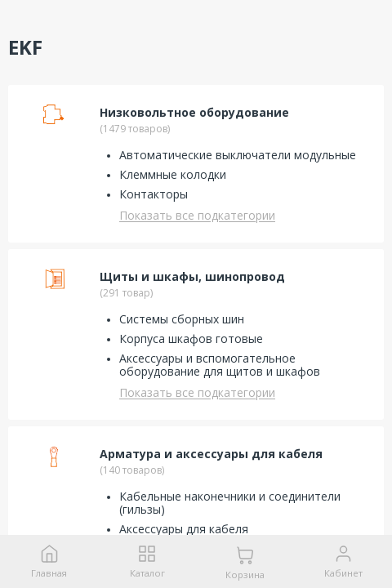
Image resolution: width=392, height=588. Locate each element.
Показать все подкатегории (197, 215)
